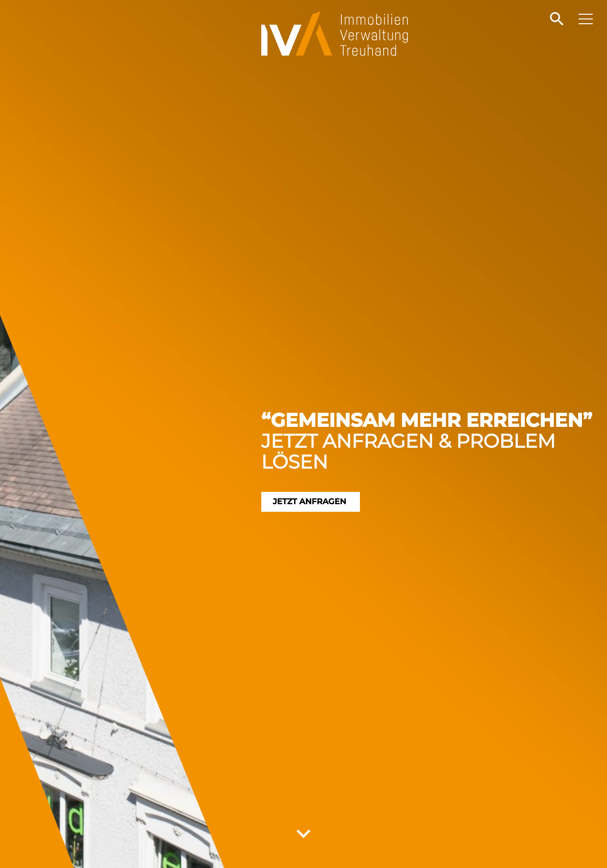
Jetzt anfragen (318, 502)
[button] (556, 19)
